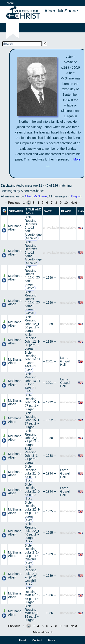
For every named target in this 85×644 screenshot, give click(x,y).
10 (66, 203)
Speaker (16, 211)
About (22, 640)
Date (48, 211)
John (29, 370)
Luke (29, 481)
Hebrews (32, 238)
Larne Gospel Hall (65, 361)
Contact (37, 640)
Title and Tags (34, 211)
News (51, 640)
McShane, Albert (15, 228)
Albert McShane (36, 196)
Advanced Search (42, 632)
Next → (76, 203)
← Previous (12, 203)
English (76, 196)
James (30, 288)
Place (66, 211)
